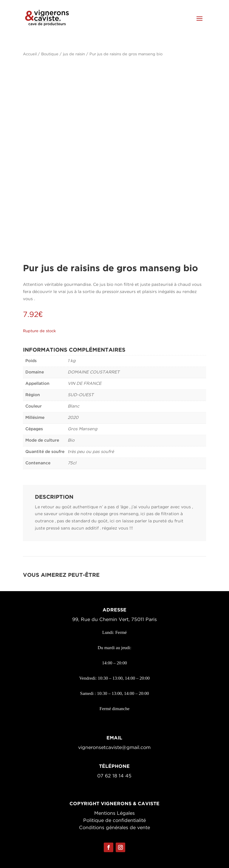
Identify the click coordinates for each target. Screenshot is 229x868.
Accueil (30, 54)
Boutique (50, 54)
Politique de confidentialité (114, 821)
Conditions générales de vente (114, 828)
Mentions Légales (114, 813)
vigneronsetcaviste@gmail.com (114, 748)
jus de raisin (74, 54)
